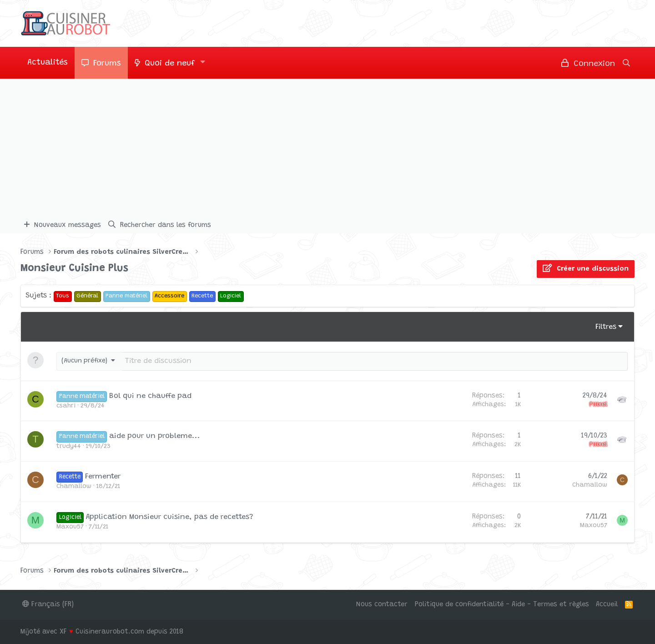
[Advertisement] (327, 147)
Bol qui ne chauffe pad (150, 396)
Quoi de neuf (170, 64)
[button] (203, 63)
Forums (107, 64)
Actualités (48, 63)
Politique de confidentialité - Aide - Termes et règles (502, 605)
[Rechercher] (626, 63)
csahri (66, 406)
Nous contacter (382, 605)
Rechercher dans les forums (166, 225)
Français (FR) (48, 605)
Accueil (607, 605)
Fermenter (103, 477)
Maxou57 (70, 527)
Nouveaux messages (68, 225)
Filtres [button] (606, 327)
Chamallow (74, 487)
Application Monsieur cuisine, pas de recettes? (170, 517)
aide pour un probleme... (155, 436)
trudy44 (69, 447)
